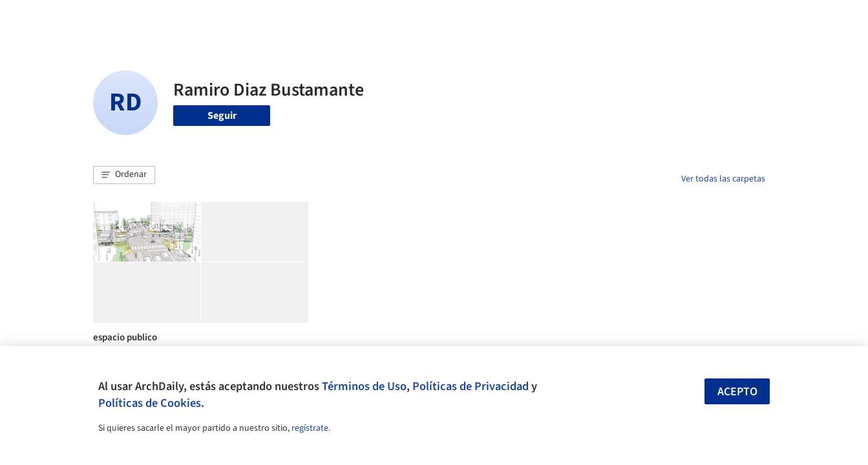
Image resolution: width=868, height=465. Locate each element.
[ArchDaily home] (47, 18)
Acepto (737, 392)
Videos (602, 18)
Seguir (222, 116)
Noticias (559, 18)
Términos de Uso (364, 386)
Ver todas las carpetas (723, 179)
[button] (124, 175)
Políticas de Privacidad (471, 386)
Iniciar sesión (672, 18)
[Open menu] (822, 18)
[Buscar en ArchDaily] (228, 18)
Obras (380, 18)
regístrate (310, 428)
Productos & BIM (494, 18)
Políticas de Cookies (150, 403)
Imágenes (425, 18)
